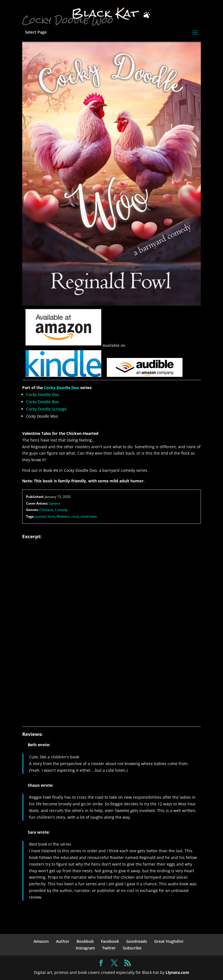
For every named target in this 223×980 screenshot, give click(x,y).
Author (63, 941)
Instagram (85, 948)
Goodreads (137, 941)
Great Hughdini (169, 941)
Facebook (110, 941)
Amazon (41, 941)
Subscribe (132, 948)
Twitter (109, 948)
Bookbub (85, 941)
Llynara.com (177, 972)
